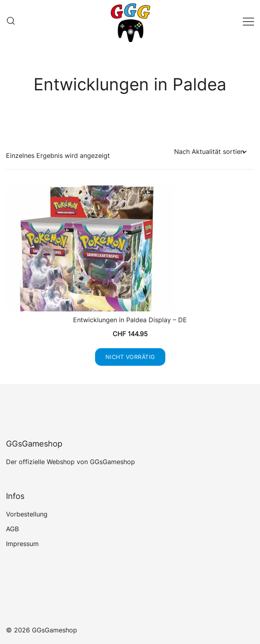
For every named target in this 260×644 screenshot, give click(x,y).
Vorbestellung (27, 514)
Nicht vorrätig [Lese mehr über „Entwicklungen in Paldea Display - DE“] (130, 357)
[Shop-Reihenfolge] (210, 152)
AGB (12, 529)
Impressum (22, 544)
